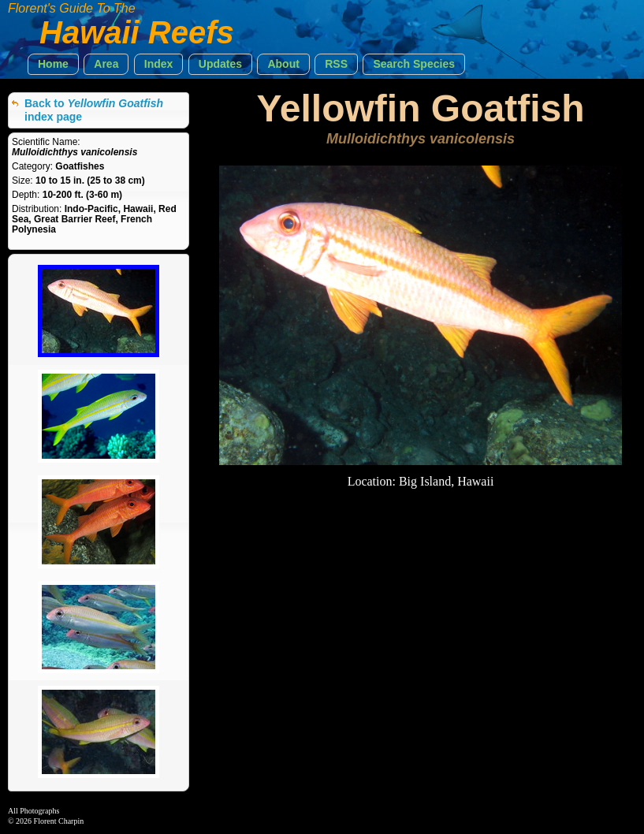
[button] (53, 64)
